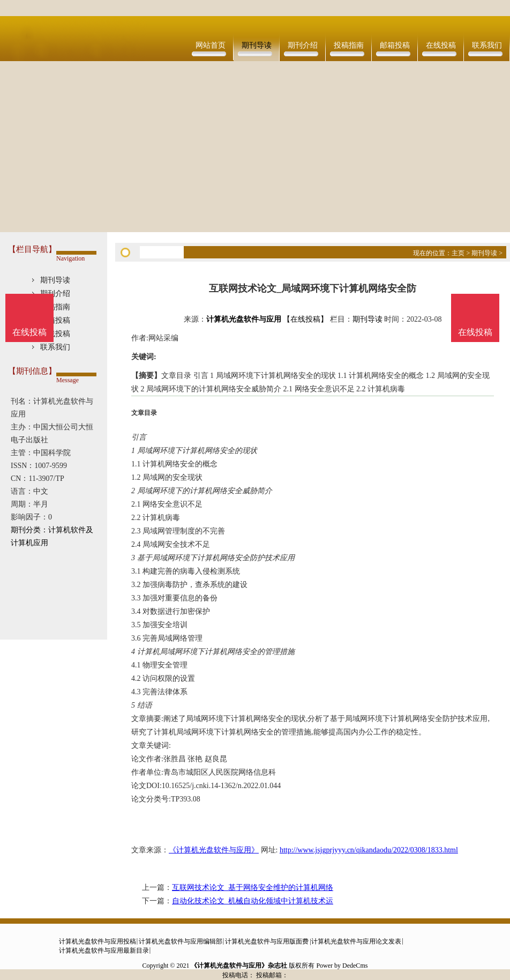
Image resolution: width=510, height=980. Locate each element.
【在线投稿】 (305, 319)
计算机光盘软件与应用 (244, 319)
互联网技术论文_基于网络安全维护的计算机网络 (253, 888)
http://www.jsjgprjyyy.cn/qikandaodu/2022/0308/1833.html (369, 850)
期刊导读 (257, 45)
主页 (458, 253)
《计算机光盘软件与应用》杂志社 (239, 966)
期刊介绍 (303, 45)
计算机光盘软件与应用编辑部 (181, 941)
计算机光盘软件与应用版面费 (267, 941)
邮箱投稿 (395, 45)
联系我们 (487, 45)
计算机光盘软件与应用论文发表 (356, 941)
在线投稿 (441, 45)
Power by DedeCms (342, 966)
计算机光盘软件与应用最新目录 (104, 951)
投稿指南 (349, 45)
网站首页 (211, 45)
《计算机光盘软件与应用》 (214, 850)
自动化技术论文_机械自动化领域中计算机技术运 (253, 901)
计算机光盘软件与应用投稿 (97, 941)
